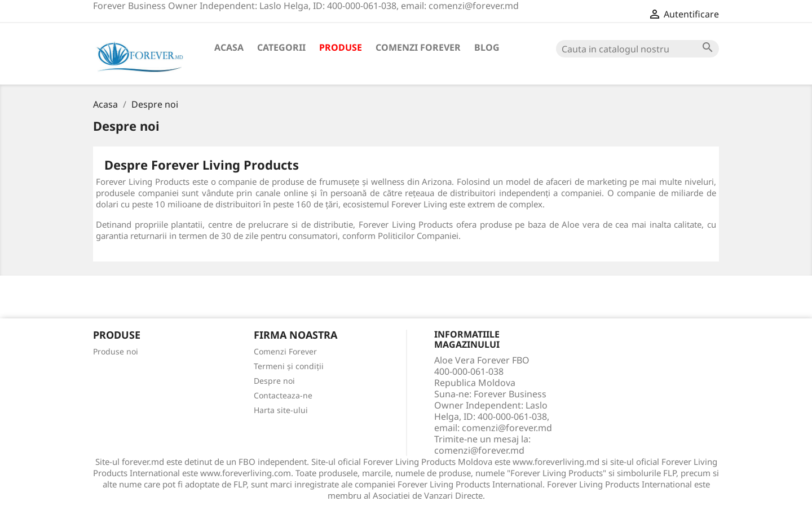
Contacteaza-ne (283, 395)
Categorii (281, 47)
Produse (341, 47)
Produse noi (116, 351)
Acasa (229, 47)
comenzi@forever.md (479, 450)
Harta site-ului (281, 410)
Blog (487, 47)
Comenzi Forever (418, 47)
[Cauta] (637, 49)
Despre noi (274, 381)
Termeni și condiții (289, 366)
